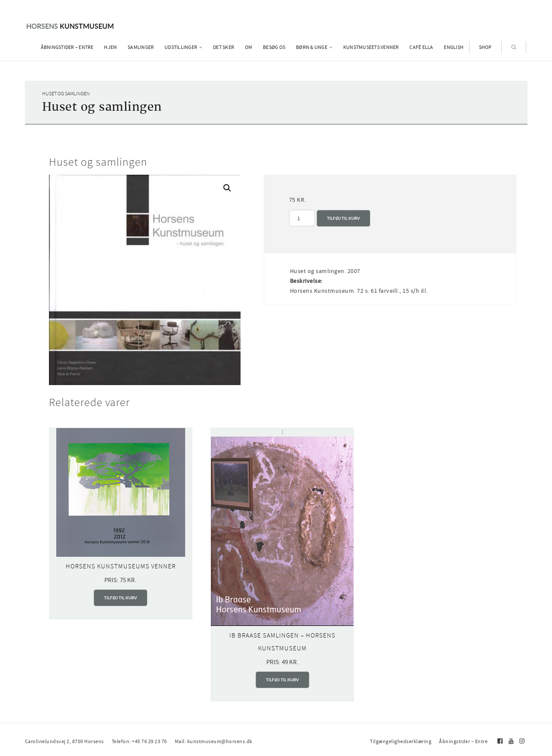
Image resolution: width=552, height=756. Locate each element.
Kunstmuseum (70, 26)
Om (249, 47)
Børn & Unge (314, 47)
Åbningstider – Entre (67, 47)
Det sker (224, 47)
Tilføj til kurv (343, 218)
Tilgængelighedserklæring (401, 741)
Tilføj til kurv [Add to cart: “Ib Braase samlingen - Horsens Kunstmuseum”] (282, 680)
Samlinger (141, 47)
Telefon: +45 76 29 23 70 (139, 741)
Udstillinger (183, 47)
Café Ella (421, 47)
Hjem (110, 47)
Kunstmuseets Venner (371, 47)
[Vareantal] (302, 218)
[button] (227, 188)
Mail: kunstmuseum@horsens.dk (214, 741)
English (454, 47)
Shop (485, 47)
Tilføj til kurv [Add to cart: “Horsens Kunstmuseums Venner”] (120, 598)
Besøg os (274, 47)
